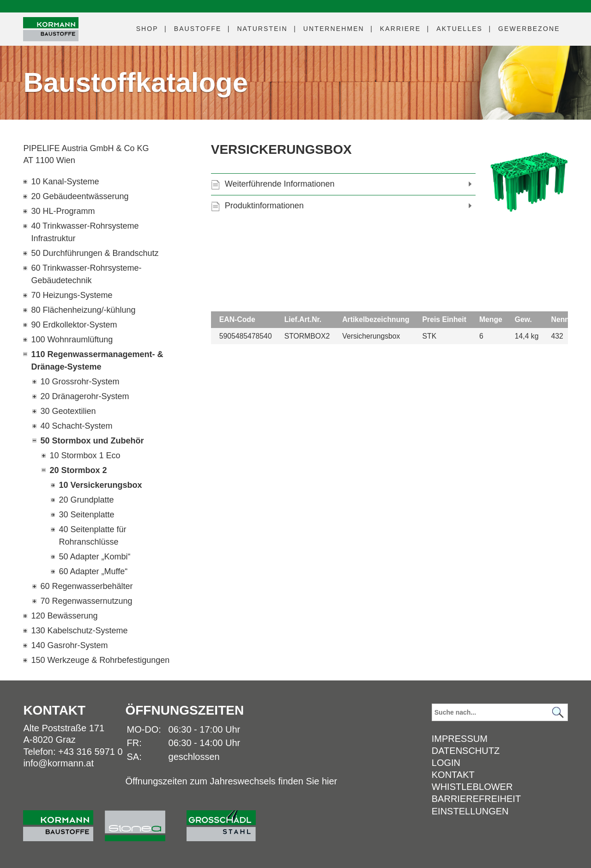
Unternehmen (334, 29)
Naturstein (262, 29)
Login (446, 763)
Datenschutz (466, 751)
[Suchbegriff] (500, 712)
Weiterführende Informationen (280, 184)
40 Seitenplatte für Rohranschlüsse (92, 536)
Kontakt (453, 775)
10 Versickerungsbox (100, 485)
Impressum (460, 739)
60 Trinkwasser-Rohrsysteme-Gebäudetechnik (86, 274)
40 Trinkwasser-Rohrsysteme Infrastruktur (85, 232)
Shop (147, 29)
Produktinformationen (264, 206)
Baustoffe (198, 29)
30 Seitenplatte (86, 515)
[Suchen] (558, 713)
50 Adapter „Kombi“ (94, 557)
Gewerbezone (529, 29)
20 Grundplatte (86, 500)
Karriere (400, 29)
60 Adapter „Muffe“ (93, 571)
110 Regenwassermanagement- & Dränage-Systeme (97, 361)
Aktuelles (459, 29)
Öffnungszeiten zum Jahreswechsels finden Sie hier (231, 781)
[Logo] (51, 29)
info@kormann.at (58, 763)
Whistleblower (472, 787)
